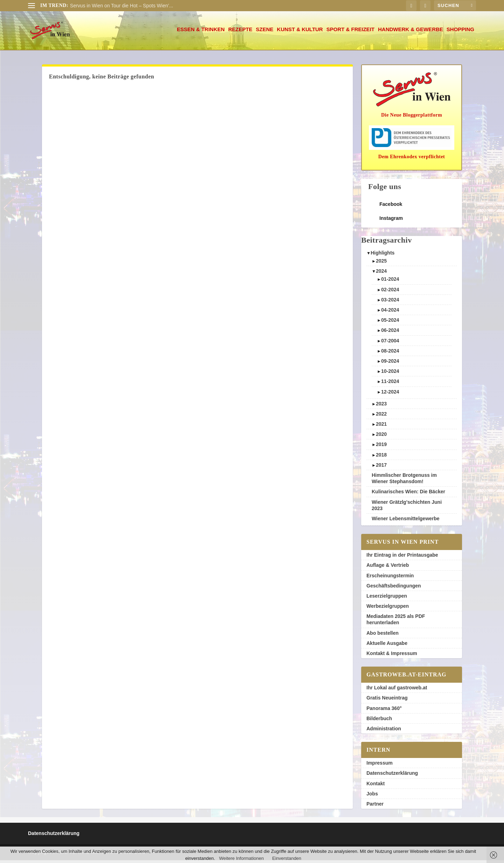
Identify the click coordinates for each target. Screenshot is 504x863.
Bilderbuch (379, 721)
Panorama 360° (384, 711)
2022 (381, 417)
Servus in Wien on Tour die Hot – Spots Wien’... (122, 6)
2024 (381, 274)
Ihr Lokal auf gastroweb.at (397, 690)
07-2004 (390, 343)
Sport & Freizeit (350, 32)
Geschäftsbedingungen (394, 589)
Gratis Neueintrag (387, 701)
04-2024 (390, 313)
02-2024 (390, 292)
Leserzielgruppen (387, 599)
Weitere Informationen (241, 858)
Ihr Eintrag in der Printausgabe (402, 558)
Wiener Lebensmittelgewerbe (406, 521)
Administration (384, 731)
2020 (381, 437)
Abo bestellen (383, 636)
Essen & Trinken (201, 32)
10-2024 (390, 374)
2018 (381, 458)
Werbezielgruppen (388, 609)
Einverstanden (287, 858)
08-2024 (390, 354)
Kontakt (376, 786)
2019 (381, 447)
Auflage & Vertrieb (388, 568)
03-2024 (390, 302)
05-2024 (390, 323)
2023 (381, 406)
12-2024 (390, 395)
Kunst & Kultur (300, 32)
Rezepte (240, 32)
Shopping (460, 32)
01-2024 (390, 282)
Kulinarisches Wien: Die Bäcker (408, 494)
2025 (381, 264)
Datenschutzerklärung (392, 776)
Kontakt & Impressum (392, 656)
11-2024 (390, 384)
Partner (375, 807)
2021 (381, 427)
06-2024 (390, 333)
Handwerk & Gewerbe (411, 32)
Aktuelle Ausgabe (387, 646)
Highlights (383, 256)
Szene (265, 32)
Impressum (380, 766)
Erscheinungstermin (390, 578)
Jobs (372, 796)
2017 (381, 468)
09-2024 (390, 364)
